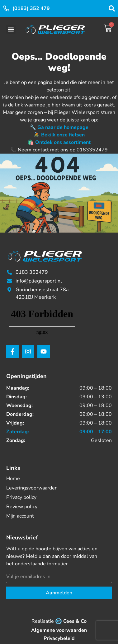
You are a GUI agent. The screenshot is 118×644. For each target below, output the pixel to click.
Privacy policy (21, 497)
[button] (11, 29)
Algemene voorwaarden (59, 630)
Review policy (22, 507)
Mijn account (20, 516)
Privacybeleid (59, 638)
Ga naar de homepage (63, 127)
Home (13, 479)
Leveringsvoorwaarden (32, 488)
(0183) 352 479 (31, 8)
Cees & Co (75, 621)
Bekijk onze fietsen (63, 135)
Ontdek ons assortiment (63, 142)
